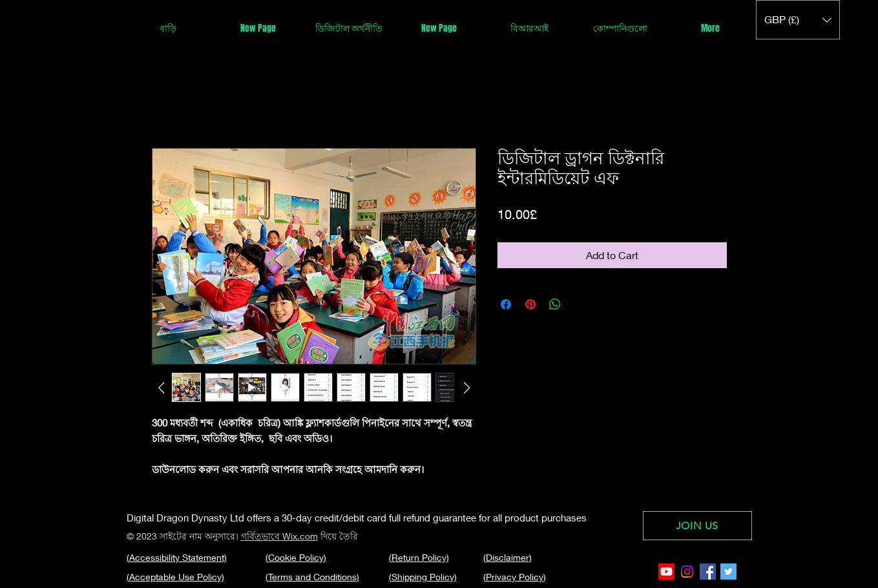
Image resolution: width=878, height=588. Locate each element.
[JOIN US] (697, 526)
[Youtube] (666, 572)
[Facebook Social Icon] (708, 572)
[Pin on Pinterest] (530, 304)
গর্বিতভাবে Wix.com (279, 536)
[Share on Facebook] (506, 304)
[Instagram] (687, 572)
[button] (798, 20)
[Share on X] (580, 304)
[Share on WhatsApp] (555, 304)
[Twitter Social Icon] (728, 572)
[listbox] (798, 20)
